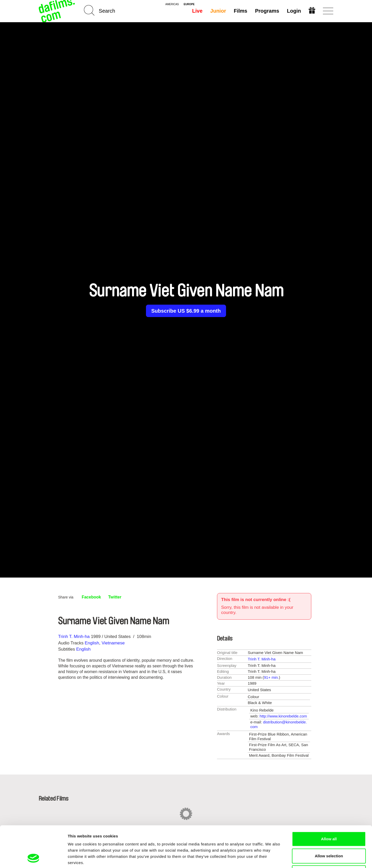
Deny (329, 834)
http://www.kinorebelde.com (283, 716)
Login (294, 11)
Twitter (115, 597)
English (92, 643)
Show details (271, 858)
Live (197, 11)
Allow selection (329, 817)
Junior (218, 11)
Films (241, 11)
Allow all (329, 800)
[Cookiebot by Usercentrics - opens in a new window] (33, 858)
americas (172, 4)
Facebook (91, 597)
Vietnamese (113, 643)
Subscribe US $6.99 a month (186, 311)
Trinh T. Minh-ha (74, 637)
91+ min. (272, 677)
